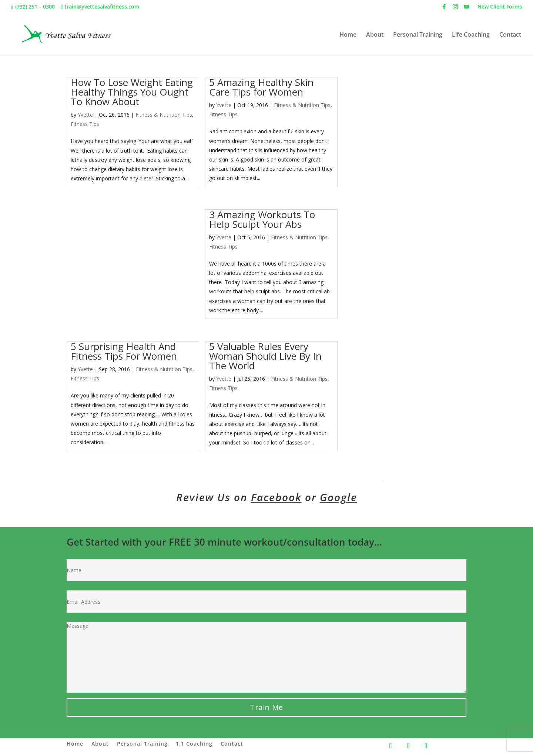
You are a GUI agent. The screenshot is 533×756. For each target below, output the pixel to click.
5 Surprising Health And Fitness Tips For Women (124, 351)
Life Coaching (471, 35)
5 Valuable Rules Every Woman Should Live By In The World (265, 356)
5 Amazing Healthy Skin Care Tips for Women (261, 87)
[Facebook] (444, 9)
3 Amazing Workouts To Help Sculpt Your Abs (262, 219)
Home (348, 35)
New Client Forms (500, 7)
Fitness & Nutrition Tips (164, 115)
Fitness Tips (85, 124)
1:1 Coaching (194, 744)
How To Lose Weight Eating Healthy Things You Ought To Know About (132, 92)
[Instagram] (455, 9)
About (375, 35)
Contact (510, 35)
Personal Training (418, 35)
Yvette (85, 115)
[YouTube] (466, 9)
